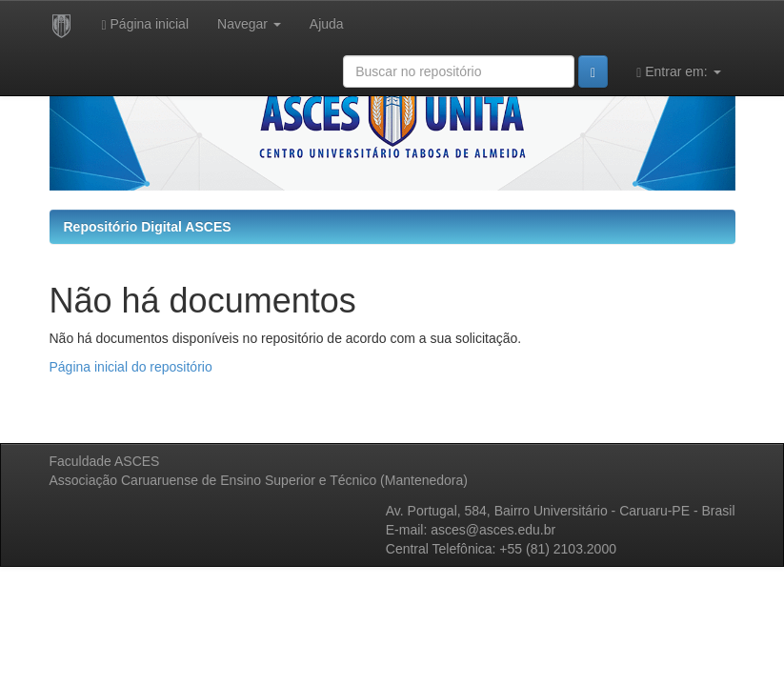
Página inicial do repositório (131, 367)
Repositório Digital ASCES (148, 227)
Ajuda (327, 24)
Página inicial (146, 24)
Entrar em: (678, 72)
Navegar (249, 24)
